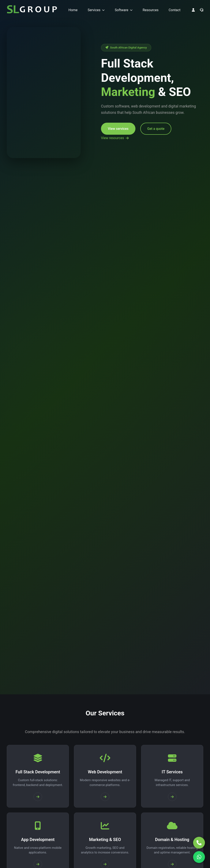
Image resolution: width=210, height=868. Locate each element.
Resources (151, 10)
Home (73, 10)
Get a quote (158, 129)
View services (119, 129)
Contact (175, 10)
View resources (115, 138)
